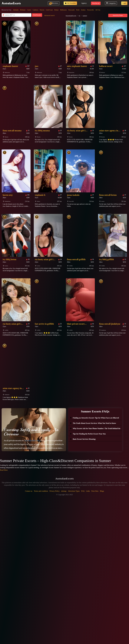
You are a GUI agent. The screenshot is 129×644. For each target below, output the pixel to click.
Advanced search (49, 16)
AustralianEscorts (71, 16)
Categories (111, 3)
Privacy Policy (55, 491)
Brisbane (23, 10)
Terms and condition (41, 491)
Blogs (102, 491)
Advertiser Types (74, 491)
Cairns (29, 10)
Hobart (56, 10)
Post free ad (96, 3)
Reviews (54, 3)
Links (88, 491)
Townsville (91, 10)
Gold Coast (49, 10)
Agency (84, 3)
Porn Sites (95, 491)
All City (98, 10)
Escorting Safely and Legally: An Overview (31, 432)
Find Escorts (37, 15)
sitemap (64, 491)
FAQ (83, 491)
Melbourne (63, 10)
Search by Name (118, 15)
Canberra (35, 10)
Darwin (42, 10)
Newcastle (71, 10)
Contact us (29, 491)
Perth (78, 10)
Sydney (83, 10)
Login (124, 3)
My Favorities (70, 3)
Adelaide (16, 10)
